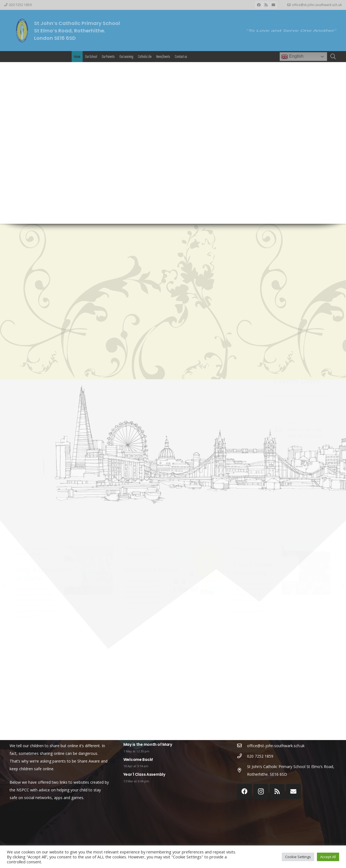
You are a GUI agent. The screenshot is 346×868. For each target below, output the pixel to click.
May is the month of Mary (148, 744)
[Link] (22, 30)
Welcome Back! (138, 760)
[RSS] (266, 5)
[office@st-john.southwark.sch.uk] (242, 746)
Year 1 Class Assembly (144, 774)
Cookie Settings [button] (298, 857)
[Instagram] (261, 792)
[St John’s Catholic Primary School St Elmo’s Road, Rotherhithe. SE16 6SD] (242, 771)
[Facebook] (259, 5)
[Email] (273, 5)
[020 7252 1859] (242, 756)
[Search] (333, 56)
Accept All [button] (328, 857)
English (292, 57)
